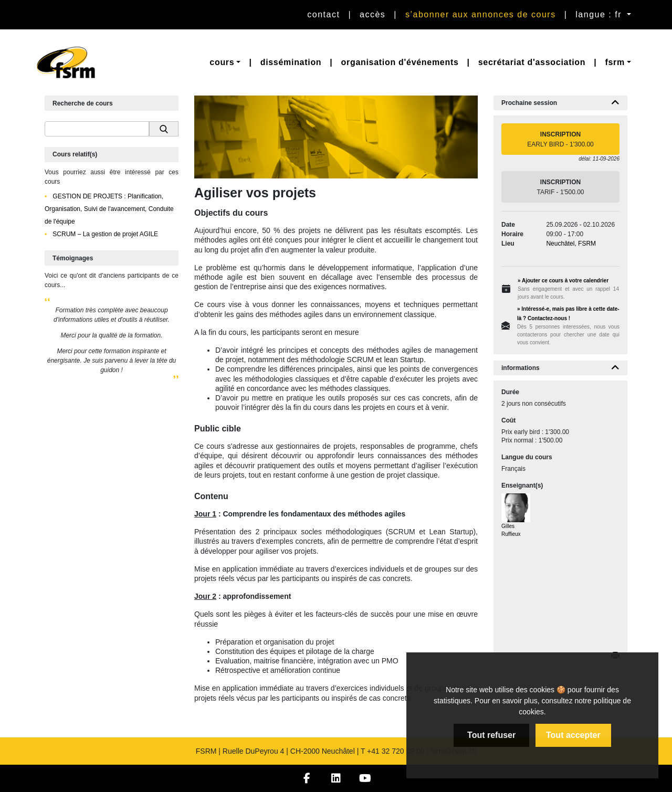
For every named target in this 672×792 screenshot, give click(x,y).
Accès (372, 14)
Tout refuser (491, 735)
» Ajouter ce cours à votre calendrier (563, 281)
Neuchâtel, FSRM (571, 244)
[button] (225, 62)
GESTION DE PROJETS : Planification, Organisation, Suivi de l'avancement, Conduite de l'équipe (109, 209)
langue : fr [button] (600, 14)
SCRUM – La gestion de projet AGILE (104, 234)
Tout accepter (573, 735)
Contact (323, 14)
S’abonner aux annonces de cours (481, 14)
